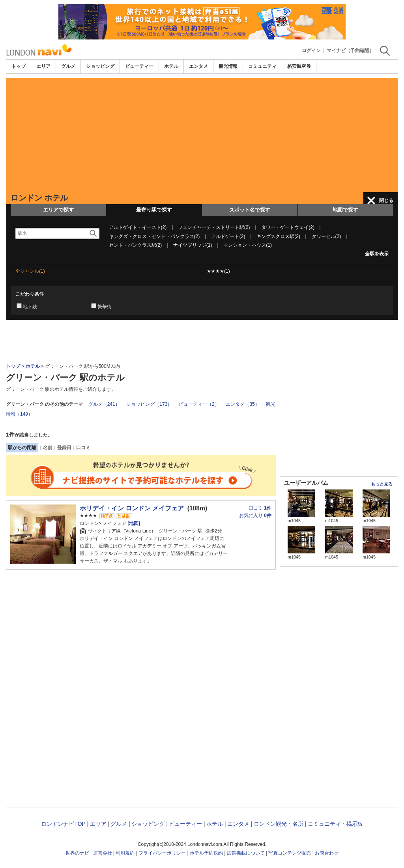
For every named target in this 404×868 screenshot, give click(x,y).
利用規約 (125, 853)
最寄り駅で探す (154, 210)
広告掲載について (246, 853)
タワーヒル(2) (326, 236)
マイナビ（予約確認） (350, 51)
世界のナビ (77, 853)
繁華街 (105, 307)
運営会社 (103, 853)
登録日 (64, 448)
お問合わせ (327, 853)
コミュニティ (262, 66)
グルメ (68, 66)
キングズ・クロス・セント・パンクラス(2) (154, 236)
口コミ (83, 448)
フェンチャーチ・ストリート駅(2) (214, 227)
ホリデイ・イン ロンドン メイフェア (132, 508)
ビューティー (139, 66)
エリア (43, 66)
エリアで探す (58, 210)
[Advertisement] (202, 133)
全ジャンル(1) (30, 271)
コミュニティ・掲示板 (335, 824)
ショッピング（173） (149, 404)
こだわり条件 (30, 294)
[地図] (133, 523)
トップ (19, 66)
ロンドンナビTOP (63, 824)
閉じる (386, 201)
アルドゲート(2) (228, 236)
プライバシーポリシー (162, 853)
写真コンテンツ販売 (290, 853)
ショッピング (100, 66)
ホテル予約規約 (206, 853)
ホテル (171, 66)
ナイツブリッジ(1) (193, 245)
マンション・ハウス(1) (248, 245)
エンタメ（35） (242, 404)
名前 (48, 448)
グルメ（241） (104, 404)
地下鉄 (30, 307)
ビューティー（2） (199, 404)
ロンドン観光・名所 (279, 824)
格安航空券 (299, 66)
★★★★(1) (218, 271)
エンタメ (198, 66)
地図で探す (345, 210)
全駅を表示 (377, 254)
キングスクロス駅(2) (278, 236)
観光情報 (228, 66)
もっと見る (382, 484)
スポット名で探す (250, 210)
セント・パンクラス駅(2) (136, 245)
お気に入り (255, 516)
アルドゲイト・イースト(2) (138, 227)
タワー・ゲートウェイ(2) (288, 227)
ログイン (311, 51)
